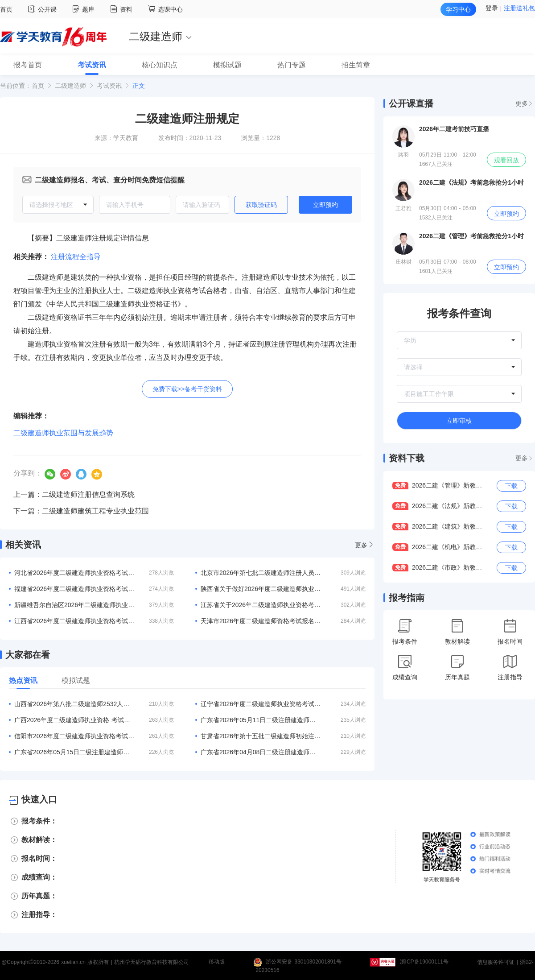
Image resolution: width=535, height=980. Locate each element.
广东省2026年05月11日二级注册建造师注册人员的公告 (261, 720)
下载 (511, 486)
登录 (492, 8)
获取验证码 (261, 205)
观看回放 (506, 160)
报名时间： (39, 858)
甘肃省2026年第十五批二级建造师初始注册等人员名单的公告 (261, 736)
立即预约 (325, 205)
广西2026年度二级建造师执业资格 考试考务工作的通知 (74, 720)
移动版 (217, 962)
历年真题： (39, 896)
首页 (6, 9)
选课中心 (165, 9)
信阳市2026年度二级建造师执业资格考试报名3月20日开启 (74, 736)
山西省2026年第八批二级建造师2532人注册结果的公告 (74, 704)
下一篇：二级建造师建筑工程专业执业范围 (81, 511)
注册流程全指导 (76, 257)
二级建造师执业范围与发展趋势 (63, 433)
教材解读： (39, 840)
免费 (400, 485)
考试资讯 (109, 86)
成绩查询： (39, 877)
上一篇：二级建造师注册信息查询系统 (74, 494)
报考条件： (39, 821)
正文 (139, 86)
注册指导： (39, 915)
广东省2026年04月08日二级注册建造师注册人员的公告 (261, 752)
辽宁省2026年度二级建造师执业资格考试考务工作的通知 (261, 704)
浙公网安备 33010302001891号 (304, 962)
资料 (122, 9)
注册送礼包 (519, 8)
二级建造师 (70, 86)
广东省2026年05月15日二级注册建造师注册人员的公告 (74, 752)
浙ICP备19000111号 (424, 962)
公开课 (43, 9)
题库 (84, 9)
